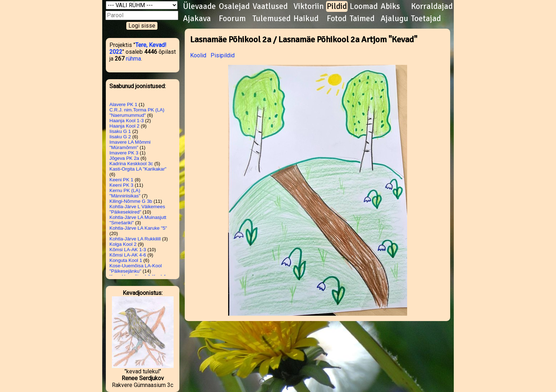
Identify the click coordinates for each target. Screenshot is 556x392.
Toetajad (426, 19)
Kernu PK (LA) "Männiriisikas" (125, 193)
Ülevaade (199, 6)
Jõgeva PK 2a (124, 158)
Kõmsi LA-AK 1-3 (128, 250)
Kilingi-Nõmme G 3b (131, 201)
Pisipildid (223, 55)
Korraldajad (432, 6)
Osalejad (234, 6)
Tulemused (272, 19)
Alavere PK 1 (123, 104)
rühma (133, 59)
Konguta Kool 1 (126, 260)
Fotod (337, 19)
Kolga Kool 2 (123, 244)
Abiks (390, 6)
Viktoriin (309, 6)
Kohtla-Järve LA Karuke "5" (138, 228)
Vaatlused (270, 6)
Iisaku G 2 (120, 137)
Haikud (306, 19)
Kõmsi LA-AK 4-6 (128, 255)
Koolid (198, 55)
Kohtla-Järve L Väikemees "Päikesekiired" (137, 209)
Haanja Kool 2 (124, 126)
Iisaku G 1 (120, 131)
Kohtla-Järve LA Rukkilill (135, 239)
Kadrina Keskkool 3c (131, 164)
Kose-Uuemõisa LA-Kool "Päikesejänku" (136, 268)
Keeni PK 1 (121, 180)
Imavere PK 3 (124, 153)
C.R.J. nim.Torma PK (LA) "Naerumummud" (137, 113)
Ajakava (197, 19)
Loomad (364, 6)
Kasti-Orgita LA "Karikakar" (138, 169)
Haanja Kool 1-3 (127, 121)
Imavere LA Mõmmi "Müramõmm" (130, 145)
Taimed (362, 19)
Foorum (232, 19)
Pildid (337, 6)
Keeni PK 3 (121, 185)
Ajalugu (394, 19)
